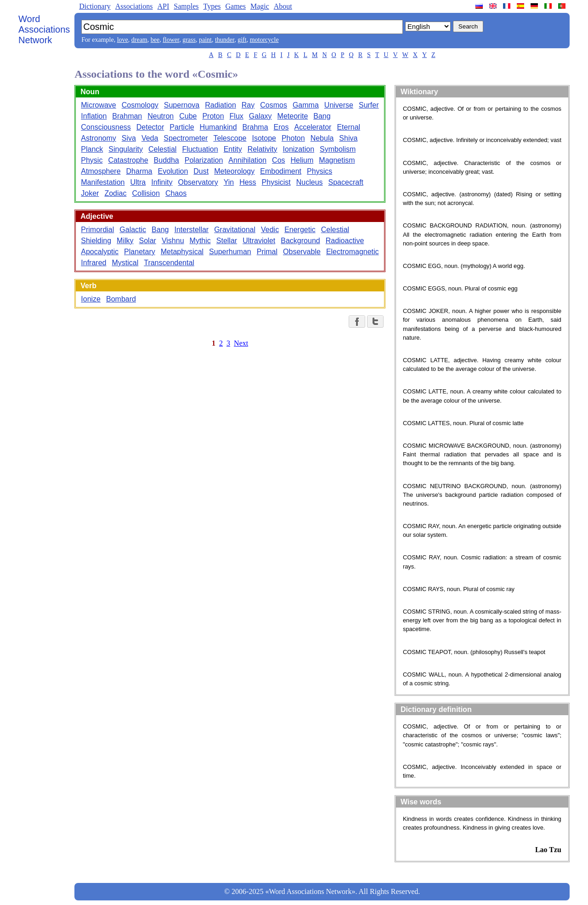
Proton (213, 116)
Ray (248, 105)
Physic (92, 160)
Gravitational (235, 230)
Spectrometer (186, 138)
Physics (319, 171)
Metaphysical (182, 252)
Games (235, 6)
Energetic (300, 230)
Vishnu (173, 241)
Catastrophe (128, 160)
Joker (90, 193)
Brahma (255, 127)
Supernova (182, 105)
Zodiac (115, 193)
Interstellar (191, 230)
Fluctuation (200, 149)
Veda (150, 138)
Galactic (133, 230)
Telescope (230, 138)
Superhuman (230, 252)
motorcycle (264, 40)
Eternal (348, 127)
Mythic (200, 241)
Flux (237, 116)
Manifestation (103, 182)
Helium (302, 160)
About (283, 6)
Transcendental (169, 263)
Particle (182, 127)
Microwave (98, 105)
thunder (225, 40)
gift (242, 40)
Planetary (140, 252)
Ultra (138, 182)
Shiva (348, 138)
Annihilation (247, 160)
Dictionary (95, 6)
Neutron (161, 116)
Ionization (299, 149)
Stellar (227, 241)
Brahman (127, 116)
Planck (92, 149)
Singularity (126, 149)
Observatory (198, 182)
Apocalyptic (100, 252)
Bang (322, 116)
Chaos (176, 193)
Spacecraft (346, 182)
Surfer (369, 105)
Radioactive (345, 241)
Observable (302, 252)
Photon (293, 138)
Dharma (139, 171)
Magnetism (337, 160)
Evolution (173, 171)
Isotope (264, 138)
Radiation (220, 105)
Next (241, 343)
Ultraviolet (259, 241)
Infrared (93, 263)
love (123, 40)
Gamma (306, 105)
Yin (229, 182)
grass (189, 40)
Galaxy (260, 116)
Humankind (218, 127)
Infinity (162, 182)
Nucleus (310, 182)
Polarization (204, 160)
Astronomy (98, 138)
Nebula (322, 138)
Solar (148, 241)
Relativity (263, 149)
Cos (278, 160)
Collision (146, 193)
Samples (186, 6)
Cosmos (274, 105)
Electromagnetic (353, 252)
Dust (201, 171)
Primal (267, 252)
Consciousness (106, 127)
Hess (248, 182)
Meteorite (293, 116)
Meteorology (234, 171)
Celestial (162, 149)
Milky (125, 241)
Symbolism (338, 149)
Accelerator (313, 127)
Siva (129, 138)
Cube (188, 116)
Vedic (270, 230)
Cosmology (140, 105)
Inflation (94, 116)
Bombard (121, 299)
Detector (150, 127)
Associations (134, 6)
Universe (339, 105)
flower (171, 40)
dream (139, 40)
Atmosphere (101, 171)
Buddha (167, 160)
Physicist (276, 182)
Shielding (96, 241)
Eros (281, 127)
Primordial (97, 230)
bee (155, 40)
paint (205, 40)
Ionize (91, 299)
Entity (233, 149)
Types (212, 6)
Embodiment (281, 171)
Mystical (125, 263)
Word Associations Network (44, 29)
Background (300, 241)
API (163, 6)
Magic (260, 6)
